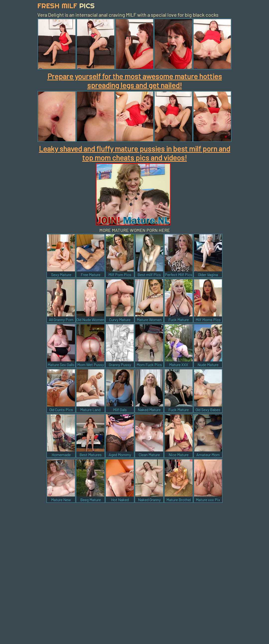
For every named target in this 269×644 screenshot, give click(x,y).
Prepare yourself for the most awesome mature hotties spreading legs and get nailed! (135, 81)
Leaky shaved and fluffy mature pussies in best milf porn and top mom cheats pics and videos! (134, 153)
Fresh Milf (66, 6)
